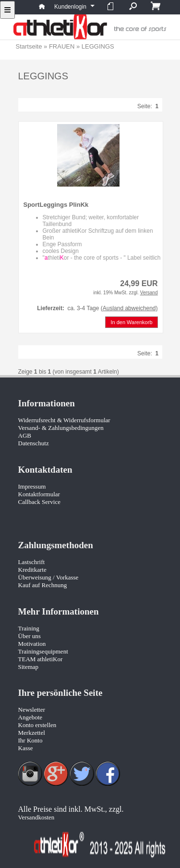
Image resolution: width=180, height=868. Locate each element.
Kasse (26, 748)
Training (29, 628)
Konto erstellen (37, 725)
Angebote (30, 717)
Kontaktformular (39, 494)
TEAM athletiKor (41, 659)
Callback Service (39, 502)
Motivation (32, 644)
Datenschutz (34, 443)
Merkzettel (32, 733)
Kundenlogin (74, 7)
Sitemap (29, 667)
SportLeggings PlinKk (56, 205)
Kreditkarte (32, 570)
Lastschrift (32, 562)
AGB (25, 435)
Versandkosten (36, 817)
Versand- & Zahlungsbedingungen (61, 428)
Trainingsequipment (43, 651)
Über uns (30, 636)
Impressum (32, 486)
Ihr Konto (30, 740)
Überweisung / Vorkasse (48, 577)
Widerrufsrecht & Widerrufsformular (64, 420)
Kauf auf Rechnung (43, 585)
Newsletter (32, 710)
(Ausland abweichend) (129, 308)
